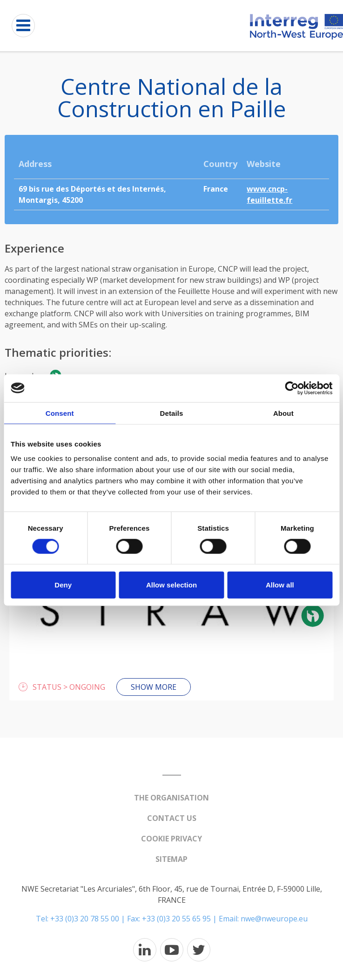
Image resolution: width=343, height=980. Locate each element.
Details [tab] (172, 413)
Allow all (280, 585)
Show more (154, 687)
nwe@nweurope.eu (274, 919)
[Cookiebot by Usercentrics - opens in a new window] (292, 388)
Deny (63, 585)
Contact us (172, 818)
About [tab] (283, 413)
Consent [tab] (60, 413)
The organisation (171, 798)
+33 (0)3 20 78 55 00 (85, 919)
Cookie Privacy (171, 839)
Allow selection (171, 585)
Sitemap (171, 859)
